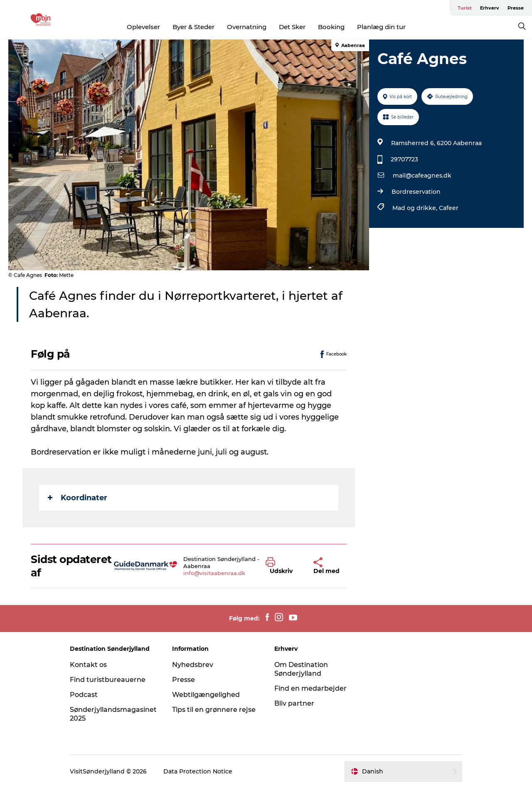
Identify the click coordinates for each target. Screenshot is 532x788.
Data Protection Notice (198, 771)
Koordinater (78, 498)
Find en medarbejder (310, 688)
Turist (465, 8)
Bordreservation (416, 192)
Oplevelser (143, 27)
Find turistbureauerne (108, 680)
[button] (283, 566)
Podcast (84, 695)
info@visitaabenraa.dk (214, 573)
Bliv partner (294, 703)
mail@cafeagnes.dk (422, 175)
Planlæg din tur (381, 27)
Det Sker (292, 27)
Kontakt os (88, 665)
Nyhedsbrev (193, 665)
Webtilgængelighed (206, 695)
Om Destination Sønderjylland (301, 669)
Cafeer (449, 208)
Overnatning (247, 27)
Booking (331, 27)
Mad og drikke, (416, 208)
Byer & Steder (193, 27)
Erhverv (490, 8)
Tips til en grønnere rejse (214, 710)
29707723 (404, 159)
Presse (516, 8)
